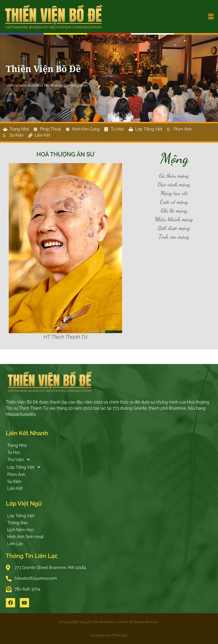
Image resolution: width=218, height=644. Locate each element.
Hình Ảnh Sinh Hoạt (25, 537)
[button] (194, 17)
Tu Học (14, 452)
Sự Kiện (14, 481)
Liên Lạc (15, 544)
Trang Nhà (17, 445)
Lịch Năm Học (21, 530)
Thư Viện (20, 460)
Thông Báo (18, 523)
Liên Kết (15, 488)
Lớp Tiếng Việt (25, 467)
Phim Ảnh (16, 474)
